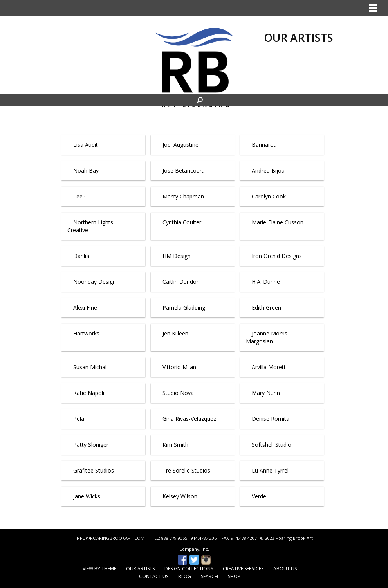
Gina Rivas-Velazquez (189, 419)
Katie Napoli (89, 393)
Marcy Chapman (183, 196)
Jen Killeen (175, 333)
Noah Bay (86, 170)
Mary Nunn (266, 393)
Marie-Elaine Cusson (278, 222)
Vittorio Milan (179, 367)
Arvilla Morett (269, 367)
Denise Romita (271, 419)
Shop (234, 576)
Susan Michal (90, 367)
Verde (259, 496)
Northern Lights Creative (90, 226)
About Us (285, 569)
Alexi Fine (85, 308)
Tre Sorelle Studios (186, 470)
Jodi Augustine (180, 145)
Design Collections (189, 569)
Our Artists (140, 569)
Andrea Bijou (268, 170)
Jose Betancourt (183, 170)
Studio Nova (178, 393)
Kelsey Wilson (180, 496)
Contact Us (154, 576)
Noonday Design (95, 282)
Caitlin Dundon (181, 282)
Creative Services (243, 569)
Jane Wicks (87, 496)
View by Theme (99, 569)
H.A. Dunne (266, 282)
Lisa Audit (86, 145)
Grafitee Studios (94, 470)
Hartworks (86, 333)
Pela (79, 419)
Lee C (80, 196)
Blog (185, 576)
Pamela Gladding (184, 308)
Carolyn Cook (269, 196)
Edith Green (266, 308)
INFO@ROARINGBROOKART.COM (110, 538)
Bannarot (264, 145)
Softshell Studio (272, 445)
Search (209, 576)
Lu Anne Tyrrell (271, 470)
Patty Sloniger (91, 445)
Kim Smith (175, 445)
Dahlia (81, 256)
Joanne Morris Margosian (267, 337)
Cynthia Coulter (182, 222)
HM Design (177, 256)
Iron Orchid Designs (277, 256)
